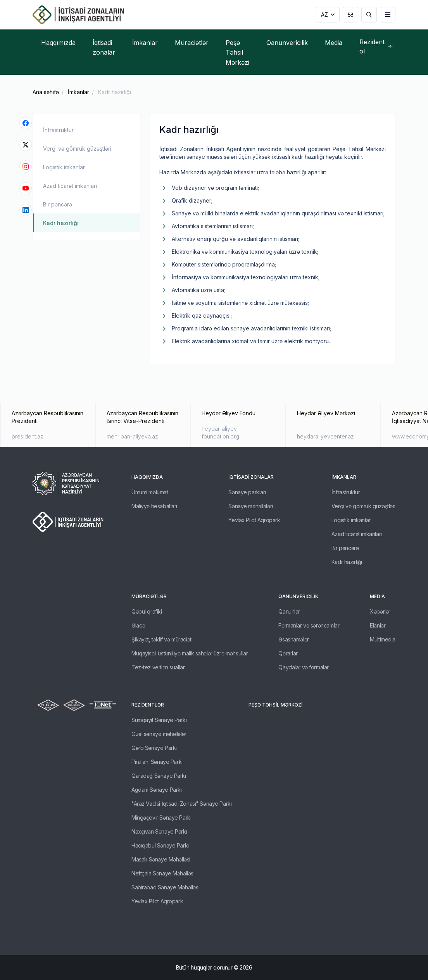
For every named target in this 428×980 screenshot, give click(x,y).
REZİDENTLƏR (148, 705)
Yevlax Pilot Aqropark (254, 520)
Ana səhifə (46, 92)
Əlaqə (138, 625)
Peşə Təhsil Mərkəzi (275, 705)
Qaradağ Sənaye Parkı (159, 776)
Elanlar (378, 625)
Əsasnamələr (293, 639)
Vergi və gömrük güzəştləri (77, 149)
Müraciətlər (149, 596)
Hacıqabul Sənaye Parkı (160, 845)
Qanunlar (289, 611)
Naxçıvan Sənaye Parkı (159, 831)
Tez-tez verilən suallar (158, 667)
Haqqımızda (147, 477)
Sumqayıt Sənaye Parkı (159, 720)
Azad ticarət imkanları (70, 186)
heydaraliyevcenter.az (325, 436)
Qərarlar (288, 653)
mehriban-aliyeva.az (132, 436)
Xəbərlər (380, 611)
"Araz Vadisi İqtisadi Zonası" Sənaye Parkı (181, 804)
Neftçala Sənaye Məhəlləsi (163, 873)
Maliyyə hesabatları (154, 506)
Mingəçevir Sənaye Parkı (161, 818)
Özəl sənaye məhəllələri (159, 734)
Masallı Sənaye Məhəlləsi (161, 859)
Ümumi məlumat (150, 492)
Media (377, 596)
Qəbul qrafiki (147, 611)
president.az (28, 436)
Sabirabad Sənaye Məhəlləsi (165, 887)
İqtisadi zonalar (251, 477)
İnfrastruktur (58, 130)
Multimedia (383, 639)
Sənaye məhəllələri (250, 506)
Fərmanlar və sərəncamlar (309, 625)
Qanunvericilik (298, 596)
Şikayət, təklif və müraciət (161, 639)
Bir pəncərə (58, 204)
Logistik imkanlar (64, 167)
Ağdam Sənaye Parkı (156, 790)
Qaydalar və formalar (304, 667)
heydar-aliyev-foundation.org (220, 432)
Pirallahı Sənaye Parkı (157, 762)
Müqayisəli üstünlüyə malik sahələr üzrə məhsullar (190, 653)
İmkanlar (79, 92)
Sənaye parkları (247, 492)
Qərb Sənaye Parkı (154, 748)
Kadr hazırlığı (115, 92)
